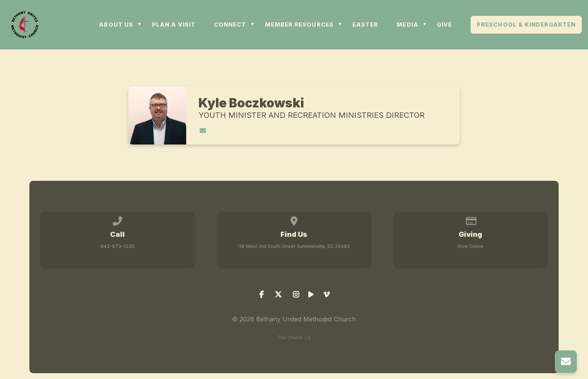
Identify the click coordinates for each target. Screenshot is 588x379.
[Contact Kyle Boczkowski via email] (203, 131)
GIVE (444, 25)
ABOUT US (116, 25)
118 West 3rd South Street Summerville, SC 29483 (294, 246)
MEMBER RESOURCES (299, 25)
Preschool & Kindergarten (526, 25)
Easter (365, 25)
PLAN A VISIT (174, 25)
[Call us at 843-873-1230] (118, 220)
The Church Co (294, 337)
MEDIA (407, 25)
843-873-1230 (117, 246)
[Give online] (471, 220)
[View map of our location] (294, 220)
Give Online (471, 246)
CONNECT (230, 25)
